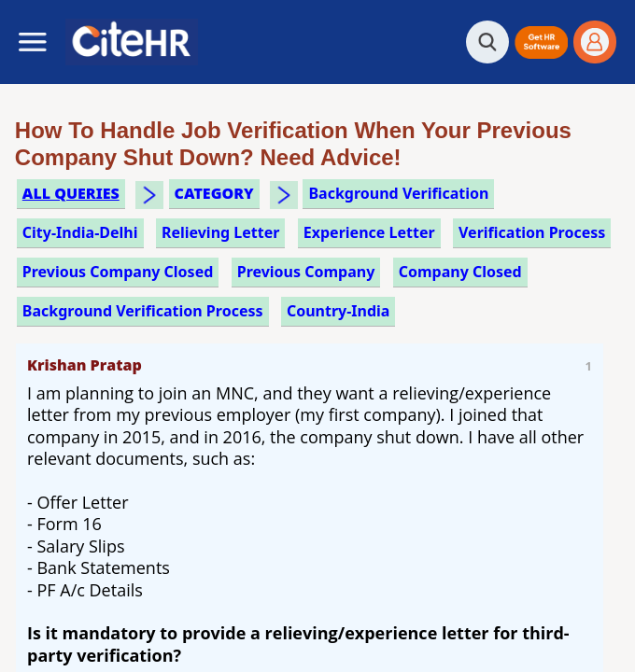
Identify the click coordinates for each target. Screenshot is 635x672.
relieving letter (221, 232)
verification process (532, 232)
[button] (541, 42)
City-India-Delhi (80, 232)
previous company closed (118, 272)
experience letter (369, 232)
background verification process (143, 311)
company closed (460, 272)
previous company (306, 272)
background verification (398, 193)
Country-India (339, 311)
